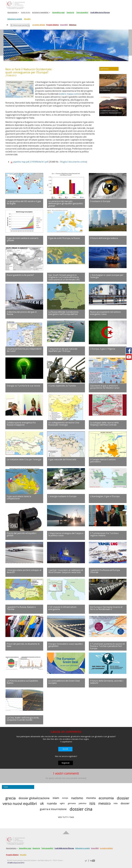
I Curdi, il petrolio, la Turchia (62, 386)
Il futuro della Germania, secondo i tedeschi (107, 682)
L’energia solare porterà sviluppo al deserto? (24, 571)
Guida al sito (26, 12)
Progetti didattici (53, 25)
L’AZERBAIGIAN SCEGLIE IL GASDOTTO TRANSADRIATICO (111, 112)
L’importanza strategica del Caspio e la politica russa (66, 534)
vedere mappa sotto (69, 94)
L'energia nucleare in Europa (62, 496)
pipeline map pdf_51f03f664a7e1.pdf (31, 162)
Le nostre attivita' (106, 848)
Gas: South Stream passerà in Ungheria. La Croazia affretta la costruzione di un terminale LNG (64, 277)
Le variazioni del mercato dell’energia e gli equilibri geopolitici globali (66, 204)
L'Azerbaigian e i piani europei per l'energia (107, 276)
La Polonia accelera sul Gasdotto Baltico (22, 682)
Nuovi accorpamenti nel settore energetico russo (105, 313)
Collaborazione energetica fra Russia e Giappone (21, 424)
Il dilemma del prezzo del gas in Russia (22, 313)
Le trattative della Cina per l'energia (24, 459)
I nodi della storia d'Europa (100, 12)
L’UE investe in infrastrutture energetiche (62, 608)
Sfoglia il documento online (73, 162)
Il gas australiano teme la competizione (19, 497)
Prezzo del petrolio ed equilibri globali (21, 534)
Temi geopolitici (82, 12)
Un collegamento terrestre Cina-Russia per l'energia (64, 424)
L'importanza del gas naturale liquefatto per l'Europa (63, 350)
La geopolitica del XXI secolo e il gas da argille (24, 202)
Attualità (27, 19)
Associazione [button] (13, 12)
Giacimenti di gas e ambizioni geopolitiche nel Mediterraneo (105, 387)
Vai (29, 26)
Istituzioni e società (15, 19)
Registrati (66, 763)
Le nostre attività (39, 25)
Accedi (65, 749)
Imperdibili (64, 25)
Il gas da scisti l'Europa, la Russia (64, 238)
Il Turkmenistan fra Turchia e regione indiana (104, 534)
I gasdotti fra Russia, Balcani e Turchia (21, 608)
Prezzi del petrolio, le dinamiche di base (23, 645)
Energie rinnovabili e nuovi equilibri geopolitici (65, 645)
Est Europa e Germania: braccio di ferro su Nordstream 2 (106, 608)
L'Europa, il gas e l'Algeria (103, 349)
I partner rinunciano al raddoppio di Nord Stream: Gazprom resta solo (66, 571)
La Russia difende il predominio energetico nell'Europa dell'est (63, 313)
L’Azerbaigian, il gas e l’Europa (105, 496)
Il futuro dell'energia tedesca (104, 238)
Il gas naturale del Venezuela (62, 459)
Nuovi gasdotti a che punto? (20, 275)
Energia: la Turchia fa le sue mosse (23, 386)
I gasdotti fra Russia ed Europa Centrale (105, 571)
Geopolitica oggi (58, 12)
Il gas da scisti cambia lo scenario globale (23, 239)
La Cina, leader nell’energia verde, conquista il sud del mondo (23, 719)
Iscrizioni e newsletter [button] (41, 12)
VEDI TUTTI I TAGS (66, 817)
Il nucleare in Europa (100, 201)
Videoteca (73, 25)
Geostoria (70, 12)
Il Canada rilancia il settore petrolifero (103, 461)
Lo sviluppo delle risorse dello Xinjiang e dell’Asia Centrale (104, 424)
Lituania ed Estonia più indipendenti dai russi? (24, 350)
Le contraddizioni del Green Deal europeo (64, 682)
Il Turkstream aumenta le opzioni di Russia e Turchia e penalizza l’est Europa (107, 646)
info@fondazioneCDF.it (16, 863)
